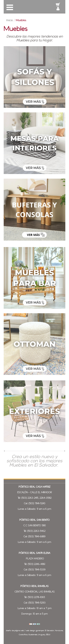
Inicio (10, 20)
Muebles (21, 20)
